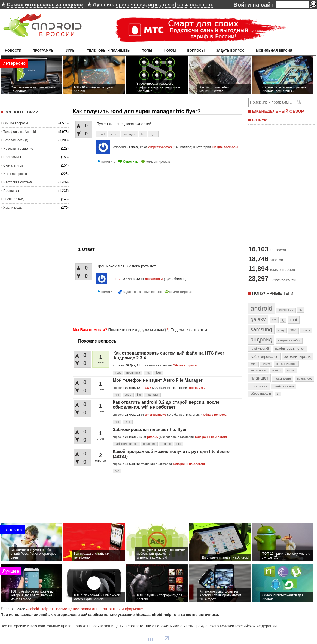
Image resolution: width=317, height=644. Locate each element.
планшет (149, 444)
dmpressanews (160, 147)
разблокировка (284, 386)
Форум (170, 51)
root (118, 372)
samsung (261, 329)
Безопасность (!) (16, 140)
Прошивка (11, 191)
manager (129, 134)
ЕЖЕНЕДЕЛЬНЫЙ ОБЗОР (278, 111)
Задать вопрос (230, 51)
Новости (13, 51)
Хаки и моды (13, 208)
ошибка (277, 371)
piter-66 (153, 437)
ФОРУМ (260, 120)
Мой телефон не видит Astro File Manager (158, 380)
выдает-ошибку (289, 340)
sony (281, 330)
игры (154, 4)
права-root (304, 378)
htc (143, 134)
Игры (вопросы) (15, 174)
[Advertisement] (118, 203)
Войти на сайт (253, 4)
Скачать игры (13, 165)
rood (102, 134)
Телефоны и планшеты (109, 51)
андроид (261, 340)
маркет (266, 364)
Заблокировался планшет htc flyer (150, 429)
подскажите (283, 378)
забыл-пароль (298, 356)
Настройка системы (18, 182)
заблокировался (126, 444)
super (114, 134)
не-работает (258, 370)
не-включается (286, 364)
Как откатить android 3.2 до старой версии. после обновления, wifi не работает (166, 405)
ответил (117, 279)
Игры (71, 51)
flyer (153, 134)
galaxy (258, 319)
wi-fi (293, 330)
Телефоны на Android (20, 132)
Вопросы (196, 51)
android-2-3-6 (286, 310)
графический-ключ (290, 349)
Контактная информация (122, 609)
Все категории (21, 112)
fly (301, 310)
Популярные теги (273, 293)
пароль (291, 371)
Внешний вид (13, 199)
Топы (147, 51)
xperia (306, 330)
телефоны (175, 4)
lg (283, 320)
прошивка (133, 372)
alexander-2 (154, 279)
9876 (148, 388)
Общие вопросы (16, 123)
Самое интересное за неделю (45, 4)
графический (260, 349)
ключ (253, 364)
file (139, 395)
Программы (44, 51)
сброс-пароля (261, 393)
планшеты (202, 4)
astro (128, 395)
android (166, 444)
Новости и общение (18, 149)
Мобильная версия (274, 51)
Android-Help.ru (39, 609)
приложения (131, 4)
